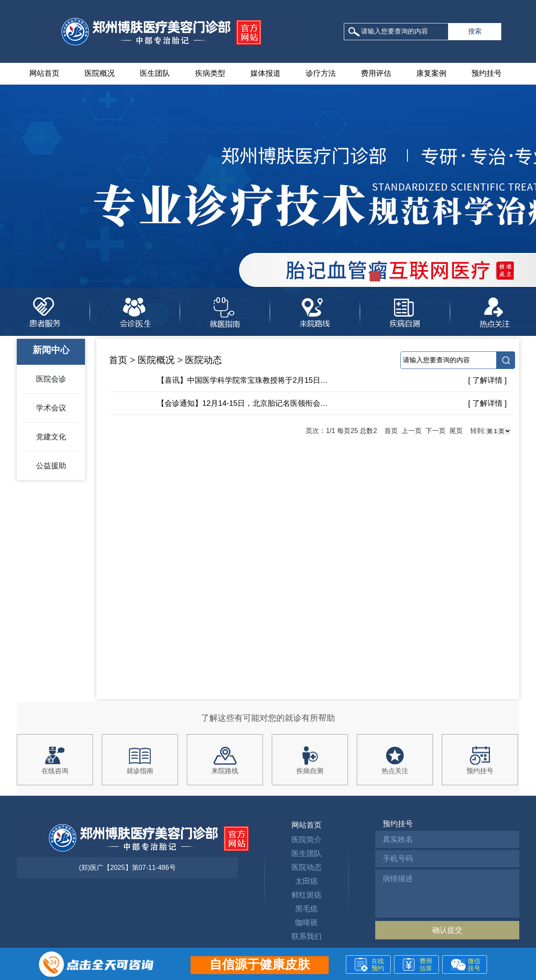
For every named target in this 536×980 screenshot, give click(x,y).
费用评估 (376, 73)
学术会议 (51, 408)
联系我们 (307, 936)
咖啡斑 (307, 923)
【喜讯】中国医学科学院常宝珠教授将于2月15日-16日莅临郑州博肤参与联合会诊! (243, 380)
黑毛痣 (307, 909)
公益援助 (51, 466)
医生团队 (155, 73)
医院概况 (100, 73)
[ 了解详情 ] (487, 380)
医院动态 (204, 360)
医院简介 (307, 840)
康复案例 (431, 73)
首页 (118, 360)
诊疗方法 (321, 73)
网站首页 (44, 73)
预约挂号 (487, 73)
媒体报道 (265, 73)
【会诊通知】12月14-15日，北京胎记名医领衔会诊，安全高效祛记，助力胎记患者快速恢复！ (243, 403)
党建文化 (51, 437)
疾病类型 (210, 73)
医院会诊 (51, 379)
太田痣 (307, 881)
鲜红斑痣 (307, 895)
